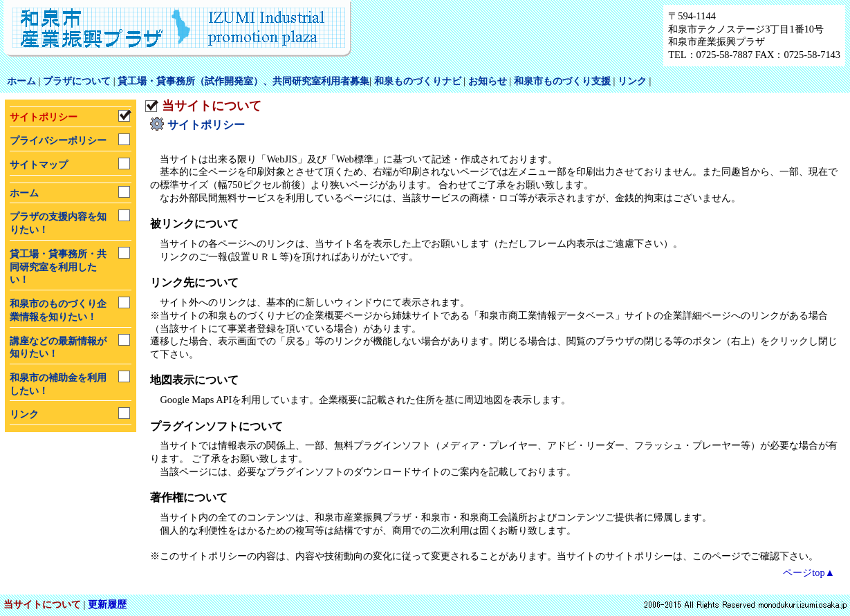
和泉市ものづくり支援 (562, 81)
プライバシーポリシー (58, 140)
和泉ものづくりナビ (418, 81)
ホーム (21, 81)
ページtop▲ (809, 572)
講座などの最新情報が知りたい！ (58, 347)
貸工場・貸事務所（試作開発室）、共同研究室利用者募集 (243, 81)
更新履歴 (107, 604)
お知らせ (488, 81)
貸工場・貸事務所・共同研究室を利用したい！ (58, 267)
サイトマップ (39, 165)
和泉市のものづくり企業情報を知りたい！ (58, 310)
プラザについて (77, 81)
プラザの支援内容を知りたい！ (58, 223)
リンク (632, 81)
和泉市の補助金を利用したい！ (58, 384)
